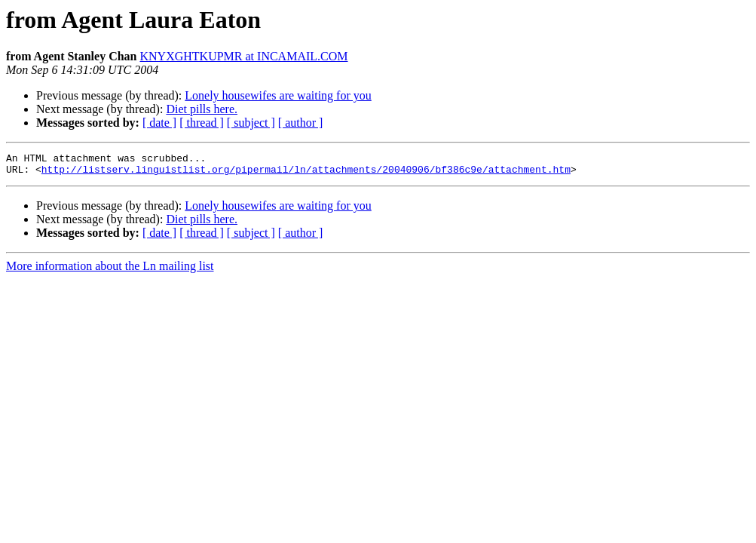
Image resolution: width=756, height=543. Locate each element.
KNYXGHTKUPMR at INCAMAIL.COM (244, 56)
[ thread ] (202, 123)
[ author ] (301, 123)
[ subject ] (251, 123)
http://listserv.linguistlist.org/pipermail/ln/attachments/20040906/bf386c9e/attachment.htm (306, 173)
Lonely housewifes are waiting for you (278, 95)
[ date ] (159, 123)
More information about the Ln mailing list (110, 270)
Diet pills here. (202, 109)
